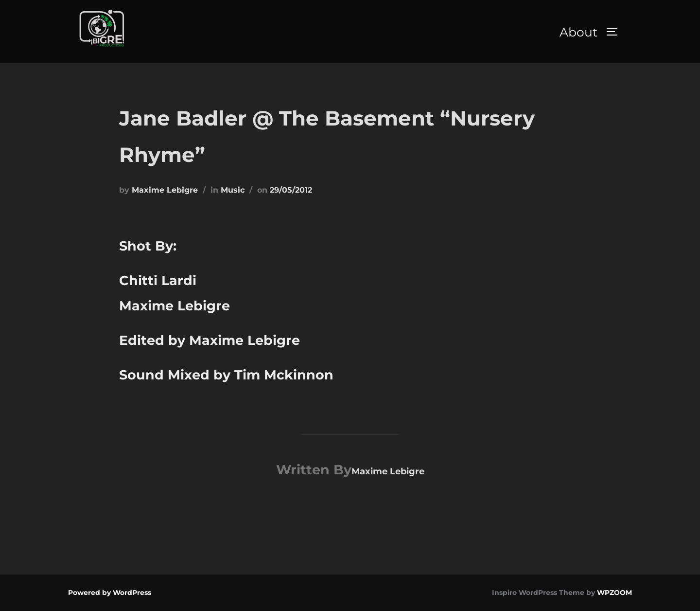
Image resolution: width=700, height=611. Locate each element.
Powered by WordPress (110, 593)
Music (233, 190)
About (578, 32)
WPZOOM (614, 593)
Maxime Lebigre (165, 190)
